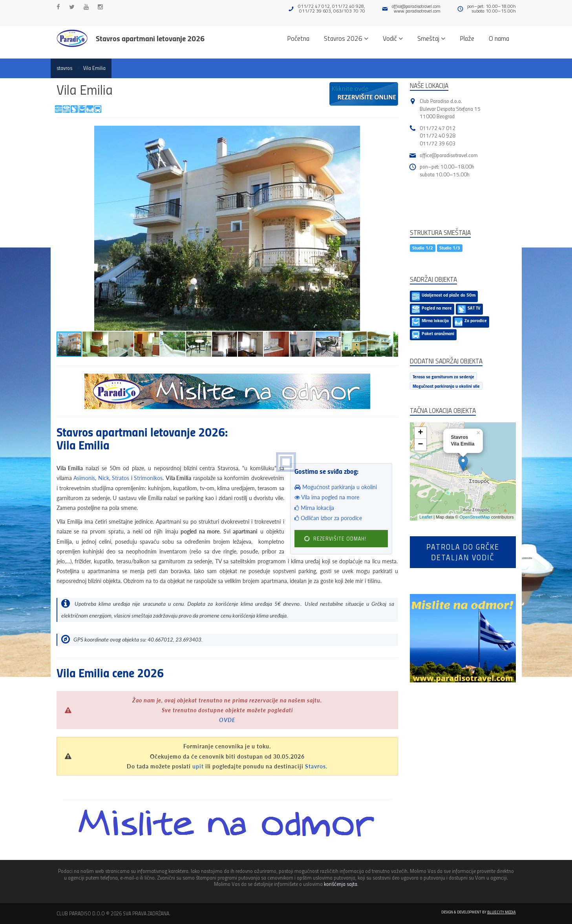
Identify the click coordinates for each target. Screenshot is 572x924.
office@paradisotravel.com (416, 6)
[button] (391, 133)
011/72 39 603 (438, 143)
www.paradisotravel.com (417, 11)
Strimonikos (148, 478)
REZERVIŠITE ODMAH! (335, 539)
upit (198, 766)
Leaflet (426, 517)
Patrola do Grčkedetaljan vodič (463, 552)
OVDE (227, 720)
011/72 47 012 (438, 128)
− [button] (420, 445)
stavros (64, 68)
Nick (104, 478)
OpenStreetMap (475, 517)
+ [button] (420, 433)
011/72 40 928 (438, 135)
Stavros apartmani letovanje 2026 (150, 38)
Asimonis (84, 478)
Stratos (121, 478)
